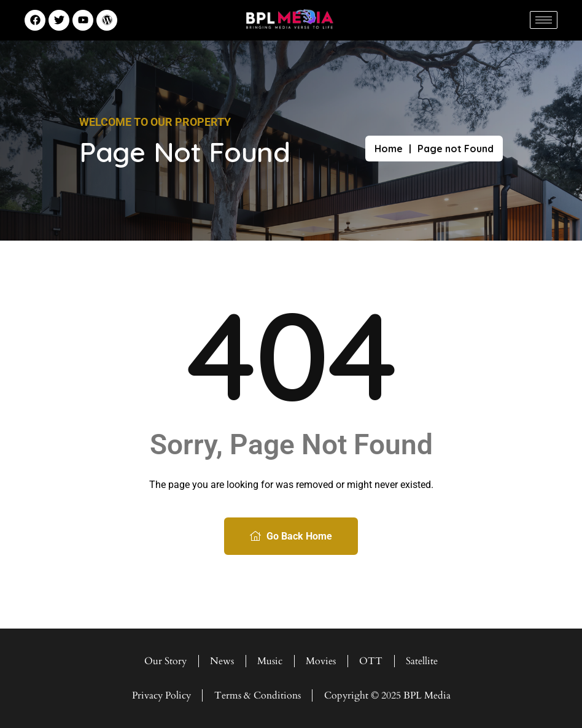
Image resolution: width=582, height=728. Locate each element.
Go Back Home (291, 536)
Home (389, 149)
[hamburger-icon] (544, 20)
